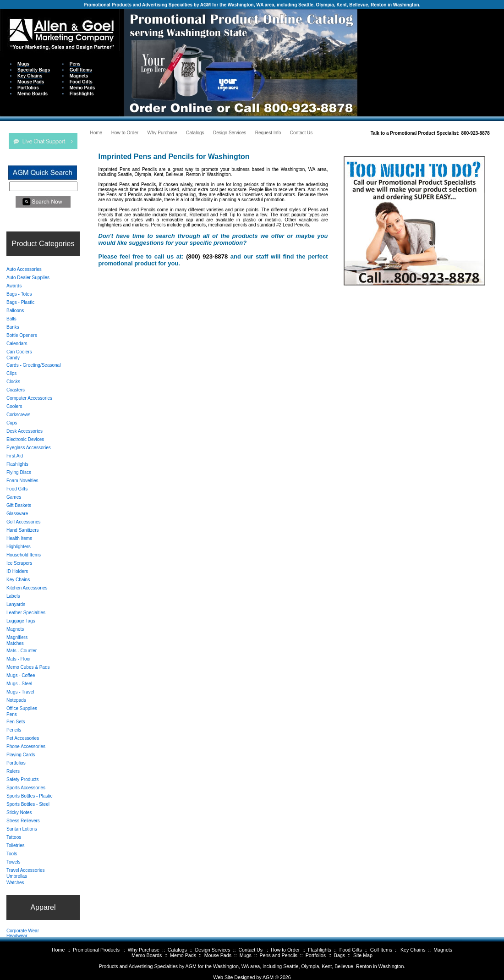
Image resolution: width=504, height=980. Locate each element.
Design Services (213, 950)
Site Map (363, 955)
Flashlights (320, 950)
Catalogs (177, 950)
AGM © (271, 977)
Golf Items (381, 950)
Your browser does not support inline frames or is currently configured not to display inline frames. (431, 62)
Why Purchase (144, 950)
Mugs (246, 955)
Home (58, 950)
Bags (340, 955)
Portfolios (316, 955)
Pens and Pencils (279, 955)
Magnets (443, 950)
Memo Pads (183, 955)
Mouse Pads (218, 955)
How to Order (285, 950)
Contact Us (250, 950)
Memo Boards (147, 955)
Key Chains (413, 950)
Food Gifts (351, 950)
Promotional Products (96, 950)
